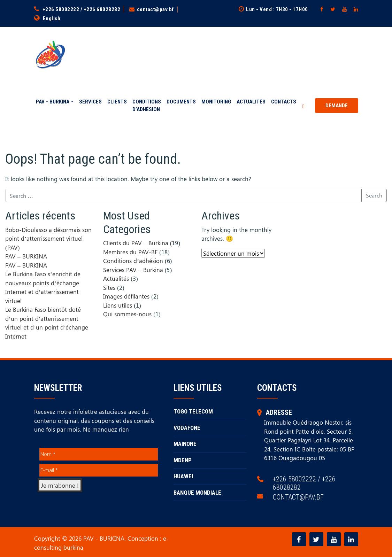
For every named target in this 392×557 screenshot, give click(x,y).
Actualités (251, 102)
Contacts (284, 102)
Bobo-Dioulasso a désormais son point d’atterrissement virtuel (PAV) (48, 238)
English (52, 18)
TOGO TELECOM (193, 411)
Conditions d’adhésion (147, 106)
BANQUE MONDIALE (197, 492)
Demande (337, 106)
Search (374, 195)
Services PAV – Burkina (133, 269)
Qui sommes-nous (127, 314)
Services (90, 102)
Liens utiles (118, 305)
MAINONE (185, 444)
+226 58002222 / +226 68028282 (82, 9)
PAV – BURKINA (53, 102)
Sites (109, 287)
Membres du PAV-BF (130, 252)
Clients (117, 102)
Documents (181, 102)
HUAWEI (183, 476)
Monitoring (216, 102)
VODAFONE (187, 427)
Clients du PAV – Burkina (136, 243)
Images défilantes (126, 296)
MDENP (183, 460)
